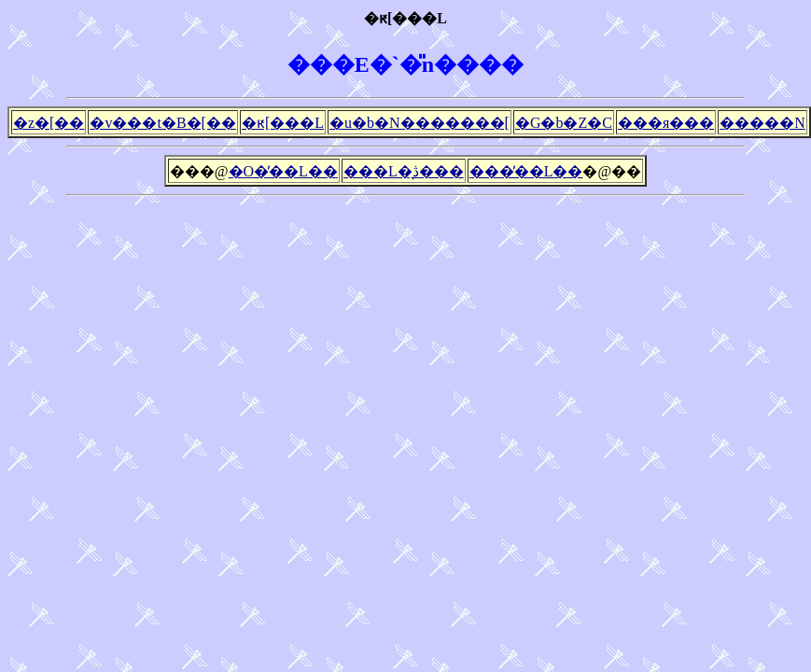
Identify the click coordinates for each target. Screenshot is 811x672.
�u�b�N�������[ (419, 123)
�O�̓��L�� (283, 171)
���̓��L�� (526, 171)
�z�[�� (49, 123)
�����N (762, 123)
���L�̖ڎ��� (404, 171)
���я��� (666, 123)
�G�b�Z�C (564, 123)
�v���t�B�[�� (162, 123)
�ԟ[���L (283, 123)
